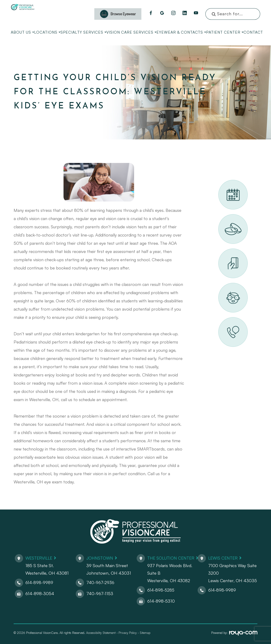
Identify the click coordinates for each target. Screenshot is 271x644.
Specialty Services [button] (83, 32)
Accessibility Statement (101, 633)
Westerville (40, 558)
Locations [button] (47, 32)
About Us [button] (22, 32)
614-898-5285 (161, 590)
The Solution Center (172, 558)
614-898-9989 (40, 582)
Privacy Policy (128, 633)
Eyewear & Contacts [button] (181, 32)
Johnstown (100, 558)
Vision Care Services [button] (131, 32)
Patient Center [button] (225, 32)
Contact (253, 32)
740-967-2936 (100, 582)
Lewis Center (224, 558)
